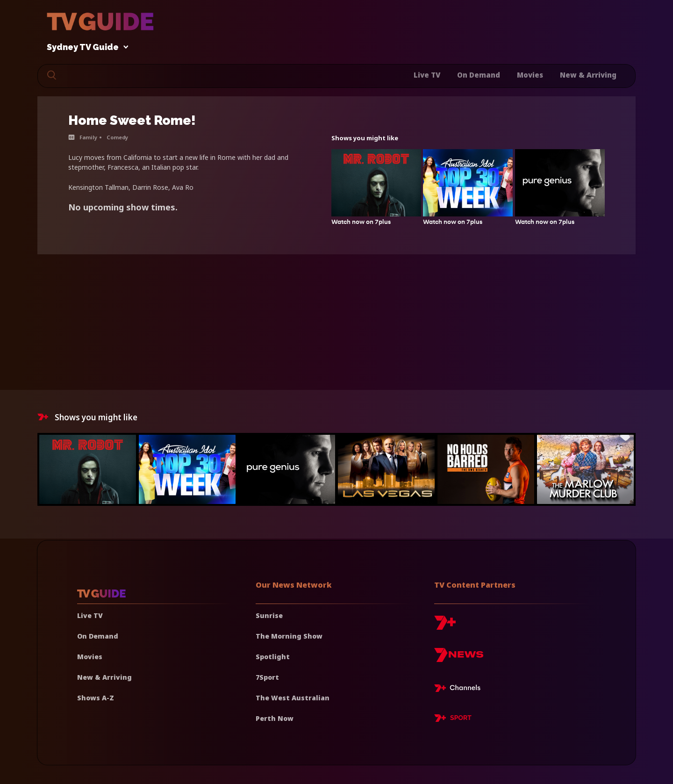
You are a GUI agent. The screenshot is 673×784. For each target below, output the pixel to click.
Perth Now (275, 718)
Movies (530, 75)
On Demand (479, 75)
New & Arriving (588, 75)
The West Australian (293, 698)
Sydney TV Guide (85, 47)
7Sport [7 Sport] (267, 677)
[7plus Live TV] (460, 690)
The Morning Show (289, 636)
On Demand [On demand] (98, 636)
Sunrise (269, 615)
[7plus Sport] (453, 719)
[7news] (459, 658)
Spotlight (273, 657)
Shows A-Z (96, 698)
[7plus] (445, 626)
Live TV (427, 75)
